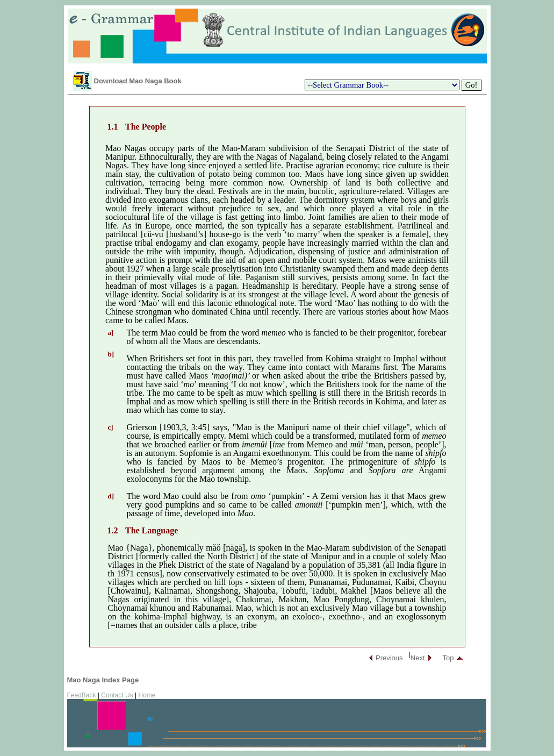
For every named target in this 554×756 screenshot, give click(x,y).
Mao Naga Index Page (103, 680)
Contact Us (117, 695)
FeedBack (82, 695)
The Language (152, 530)
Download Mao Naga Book (138, 81)
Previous (389, 658)
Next (418, 658)
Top (448, 658)
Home (147, 695)
